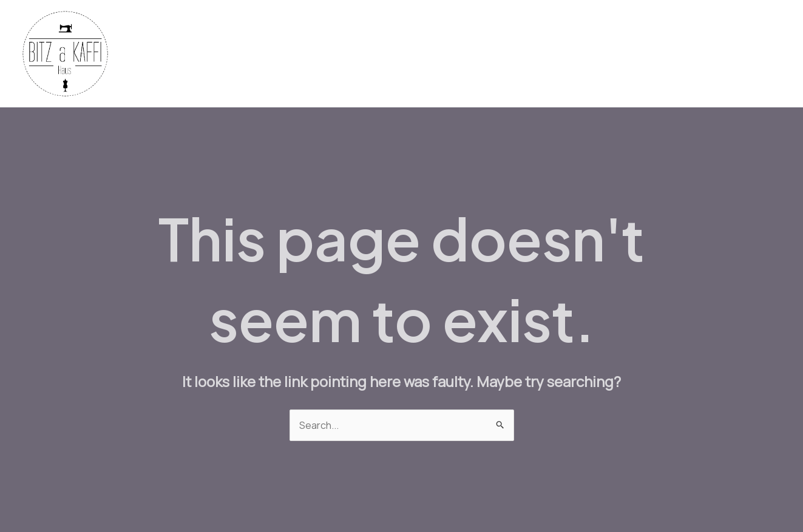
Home (358, 54)
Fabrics (407, 54)
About (758, 54)
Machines (503, 54)
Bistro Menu (571, 54)
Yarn (453, 54)
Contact (707, 54)
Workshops (643, 54)
